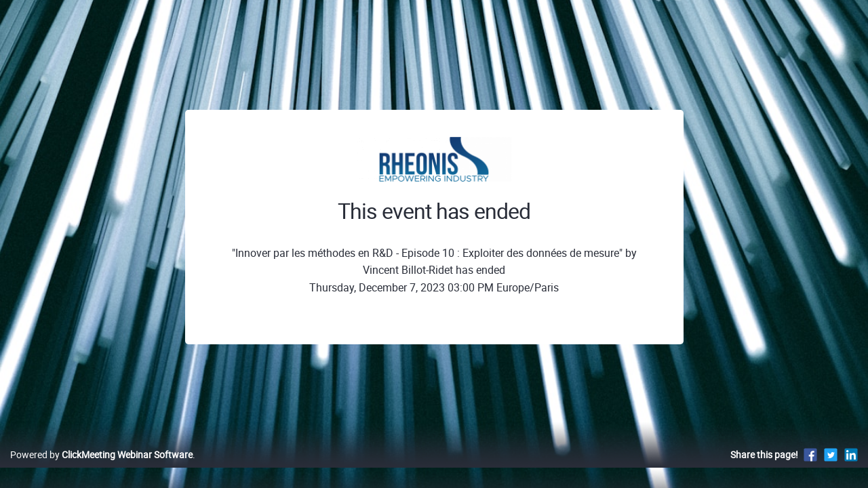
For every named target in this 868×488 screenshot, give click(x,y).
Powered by (101, 469)
